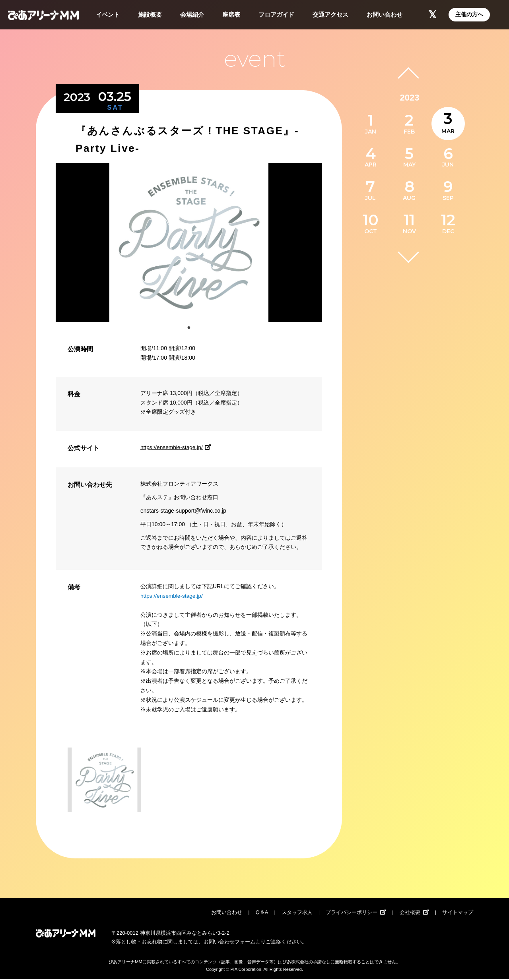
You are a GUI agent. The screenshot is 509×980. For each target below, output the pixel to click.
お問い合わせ (385, 15)
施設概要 (150, 15)
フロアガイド (276, 15)
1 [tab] (189, 328)
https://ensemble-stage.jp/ (177, 447)
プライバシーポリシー (352, 913)
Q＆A (262, 913)
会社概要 (410, 913)
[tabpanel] (189, 242)
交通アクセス (330, 15)
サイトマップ (458, 913)
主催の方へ (469, 14)
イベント (108, 15)
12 (448, 220)
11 (409, 220)
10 (371, 220)
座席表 (231, 15)
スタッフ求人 (297, 913)
